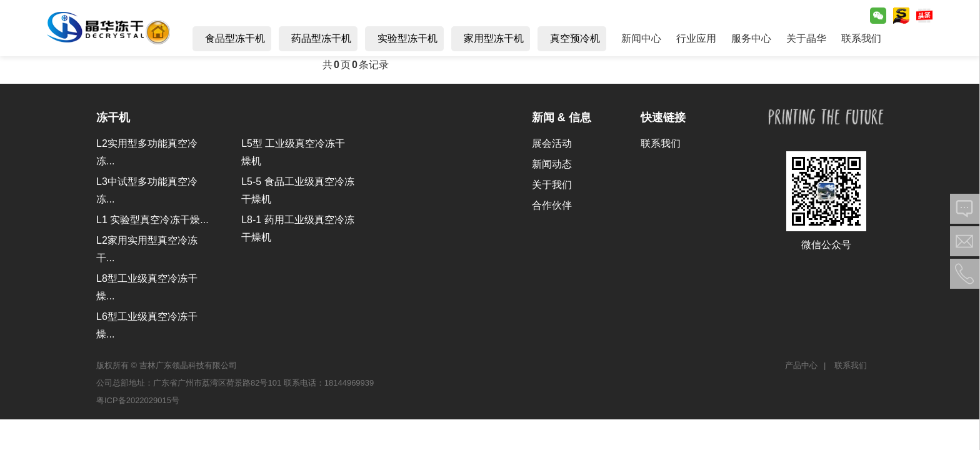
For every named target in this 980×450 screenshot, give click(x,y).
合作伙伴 (552, 205)
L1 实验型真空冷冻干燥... (152, 220)
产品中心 (801, 365)
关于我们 (552, 185)
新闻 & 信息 (562, 117)
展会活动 (552, 143)
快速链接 (663, 117)
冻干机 (113, 117)
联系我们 (661, 143)
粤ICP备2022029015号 (138, 400)
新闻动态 (552, 164)
